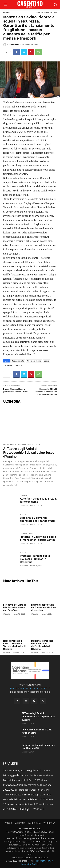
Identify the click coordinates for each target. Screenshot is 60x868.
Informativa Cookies (30, 864)
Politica (23, 515)
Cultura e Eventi (10, 445)
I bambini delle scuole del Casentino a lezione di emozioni (44, 608)
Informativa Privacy (45, 861)
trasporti (18, 365)
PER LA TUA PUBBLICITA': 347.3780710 (30, 688)
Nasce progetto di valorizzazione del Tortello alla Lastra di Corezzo (14, 645)
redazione (15, 45)
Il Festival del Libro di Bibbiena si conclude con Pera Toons (14, 608)
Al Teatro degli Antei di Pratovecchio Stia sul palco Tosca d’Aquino (29, 453)
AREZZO (8, 823)
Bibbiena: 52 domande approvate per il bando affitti (37, 519)
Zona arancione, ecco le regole (19, 770)
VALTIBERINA (49, 823)
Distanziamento (18, 361)
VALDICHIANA (34, 823)
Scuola (47, 361)
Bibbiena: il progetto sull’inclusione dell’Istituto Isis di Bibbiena (42, 645)
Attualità (7, 12)
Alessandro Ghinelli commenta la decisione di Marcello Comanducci (45, 392)
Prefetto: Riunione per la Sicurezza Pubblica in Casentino (35, 559)
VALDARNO (20, 823)
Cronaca (23, 495)
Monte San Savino (34, 361)
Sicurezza (8, 365)
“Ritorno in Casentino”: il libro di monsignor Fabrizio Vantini (38, 538)
